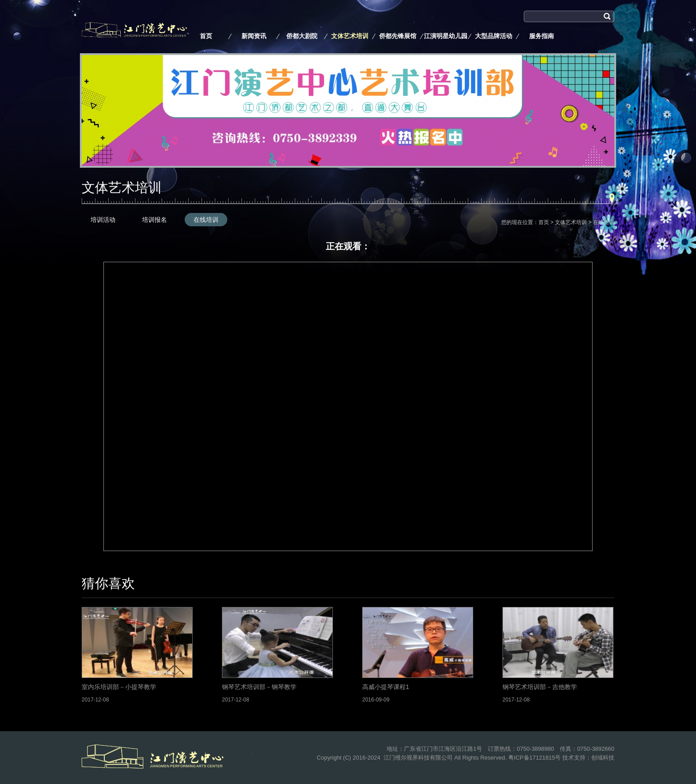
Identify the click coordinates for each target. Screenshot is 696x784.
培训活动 (103, 220)
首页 (206, 36)
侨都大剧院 (302, 36)
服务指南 (542, 36)
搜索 (530, 28)
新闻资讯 (254, 36)
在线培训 (206, 220)
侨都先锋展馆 (398, 36)
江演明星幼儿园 (446, 36)
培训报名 (154, 220)
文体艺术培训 (350, 36)
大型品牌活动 (494, 36)
